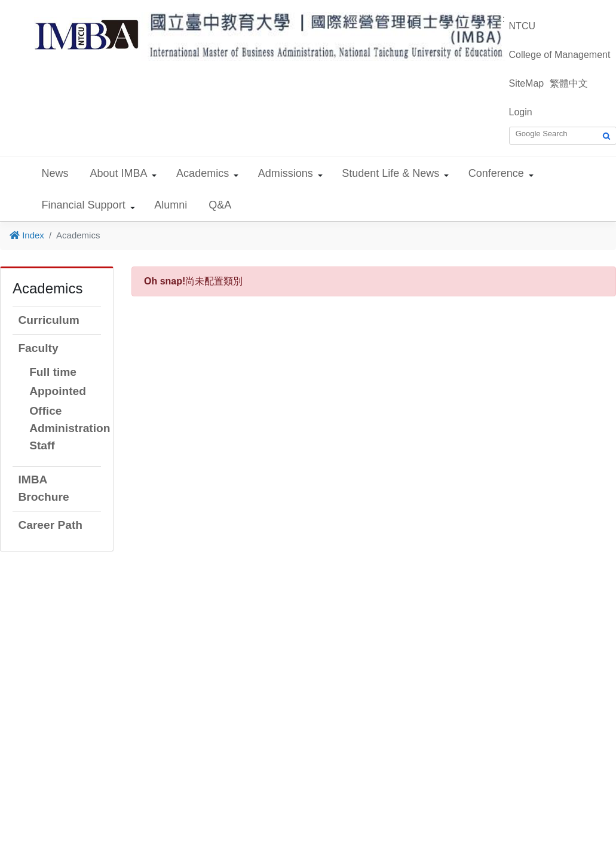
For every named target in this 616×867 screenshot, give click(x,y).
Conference (496, 173)
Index (27, 235)
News (55, 173)
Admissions (286, 173)
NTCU (522, 26)
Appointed (58, 391)
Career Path (50, 525)
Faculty (38, 348)
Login (521, 112)
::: (501, 19)
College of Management (560, 55)
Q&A (220, 205)
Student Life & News (390, 173)
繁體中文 (569, 83)
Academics (203, 173)
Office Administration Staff (70, 428)
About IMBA (119, 173)
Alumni (171, 205)
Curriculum (48, 320)
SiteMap (527, 83)
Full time (53, 372)
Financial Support (84, 205)
